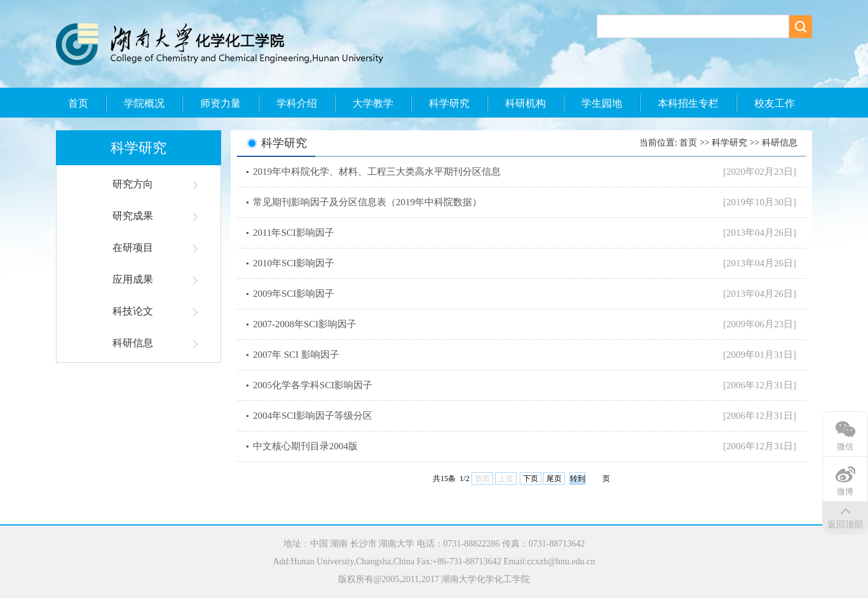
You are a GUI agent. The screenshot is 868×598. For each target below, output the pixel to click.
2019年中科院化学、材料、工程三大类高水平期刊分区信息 (377, 172)
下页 (531, 479)
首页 (78, 103)
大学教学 (373, 103)
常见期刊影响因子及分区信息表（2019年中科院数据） (367, 202)
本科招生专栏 (688, 103)
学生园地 (602, 103)
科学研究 (449, 103)
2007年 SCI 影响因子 (296, 355)
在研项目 (133, 248)
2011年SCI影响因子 (294, 233)
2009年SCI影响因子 (294, 294)
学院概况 (144, 103)
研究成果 (133, 216)
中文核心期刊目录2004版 (305, 446)
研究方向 (133, 184)
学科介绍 (297, 103)
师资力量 (220, 103)
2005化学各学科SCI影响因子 (313, 385)
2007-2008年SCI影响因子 (305, 324)
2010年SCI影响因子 (294, 263)
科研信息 (133, 343)
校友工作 (775, 103)
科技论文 (133, 311)
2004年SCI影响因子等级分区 (313, 416)
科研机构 (526, 103)
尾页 (554, 479)
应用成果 (133, 279)
